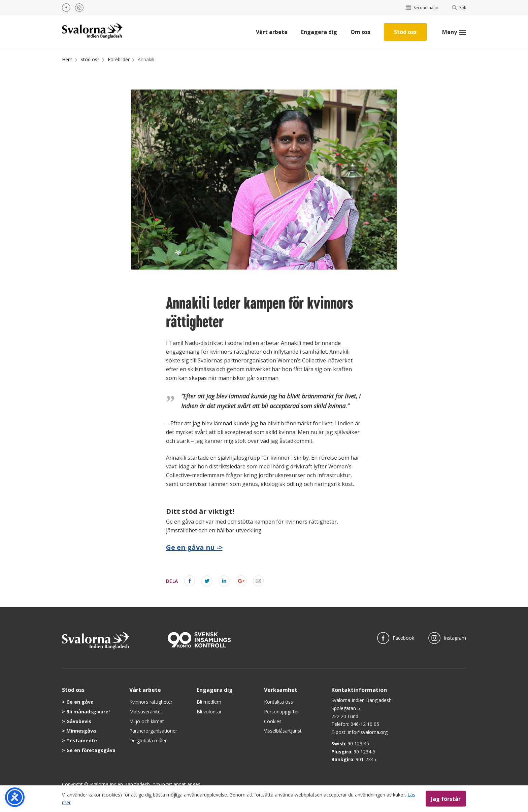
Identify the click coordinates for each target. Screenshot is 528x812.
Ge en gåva (80, 702)
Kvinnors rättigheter (151, 702)
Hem (67, 59)
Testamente (82, 740)
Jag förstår (446, 799)
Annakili (146, 59)
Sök (459, 8)
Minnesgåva (81, 731)
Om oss (360, 32)
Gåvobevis (79, 721)
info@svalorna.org (368, 732)
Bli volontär (209, 712)
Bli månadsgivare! (88, 712)
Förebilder (119, 59)
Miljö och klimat (147, 721)
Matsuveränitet (146, 712)
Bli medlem (209, 702)
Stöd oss (405, 32)
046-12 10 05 (365, 724)
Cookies (273, 721)
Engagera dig (319, 32)
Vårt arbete (272, 32)
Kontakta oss (278, 702)
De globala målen (148, 740)
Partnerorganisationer (153, 731)
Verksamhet (281, 690)
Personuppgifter (282, 712)
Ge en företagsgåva (91, 750)
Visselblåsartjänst (283, 731)
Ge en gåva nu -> (194, 547)
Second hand (422, 8)
